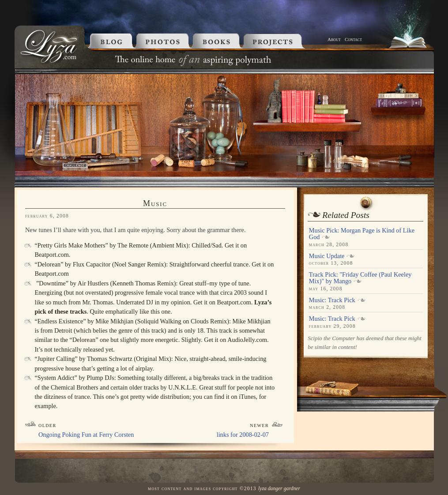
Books (218, 41)
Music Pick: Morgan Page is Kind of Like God (362, 234)
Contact (353, 39)
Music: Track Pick (332, 300)
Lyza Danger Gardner (279, 489)
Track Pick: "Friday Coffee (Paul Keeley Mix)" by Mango (360, 278)
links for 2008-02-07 (243, 435)
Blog (109, 41)
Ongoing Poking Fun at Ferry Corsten (86, 435)
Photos (164, 41)
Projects (284, 41)
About (334, 39)
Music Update (327, 256)
